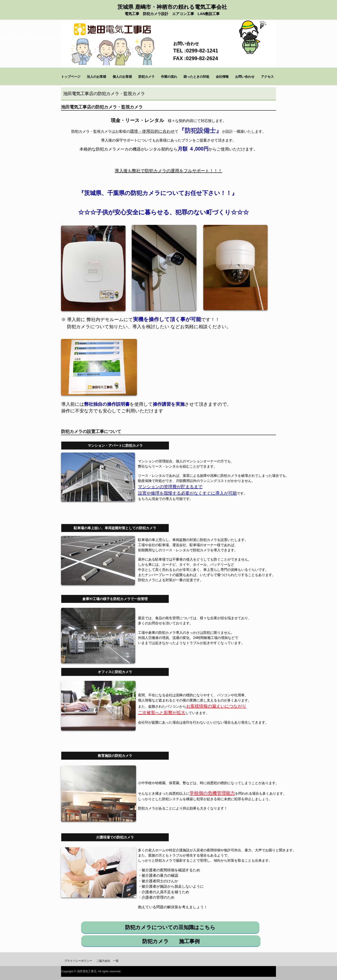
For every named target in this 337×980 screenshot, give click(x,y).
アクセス (269, 77)
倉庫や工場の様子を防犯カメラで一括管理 (115, 599)
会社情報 (222, 77)
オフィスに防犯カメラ (115, 672)
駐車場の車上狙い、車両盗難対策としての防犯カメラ (115, 528)
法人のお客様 (97, 77)
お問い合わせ (245, 77)
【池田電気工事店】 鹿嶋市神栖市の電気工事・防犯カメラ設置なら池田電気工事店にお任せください (112, 33)
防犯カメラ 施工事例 (171, 941)
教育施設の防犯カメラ (115, 756)
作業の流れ (169, 77)
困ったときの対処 (196, 77)
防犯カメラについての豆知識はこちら (170, 927)
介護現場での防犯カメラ (115, 837)
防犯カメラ (146, 77)
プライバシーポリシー (78, 961)
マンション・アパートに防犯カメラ (115, 446)
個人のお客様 (122, 77)
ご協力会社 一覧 (107, 961)
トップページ (71, 77)
